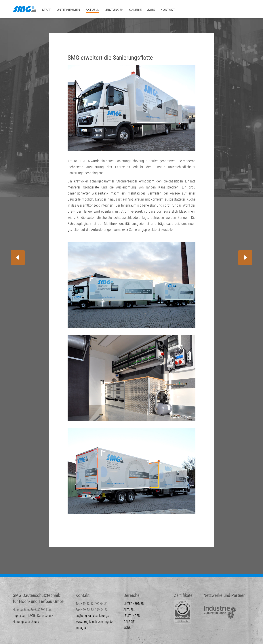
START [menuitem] (47, 10)
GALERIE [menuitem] (135, 10)
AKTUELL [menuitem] (92, 10)
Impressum (20, 616)
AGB (32, 616)
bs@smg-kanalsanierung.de (93, 616)
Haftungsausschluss (26, 622)
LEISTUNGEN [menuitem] (114, 10)
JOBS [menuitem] (151, 10)
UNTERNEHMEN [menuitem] (68, 10)
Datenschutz (45, 616)
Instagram (82, 628)
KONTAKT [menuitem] (168, 10)
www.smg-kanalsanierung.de (94, 622)
